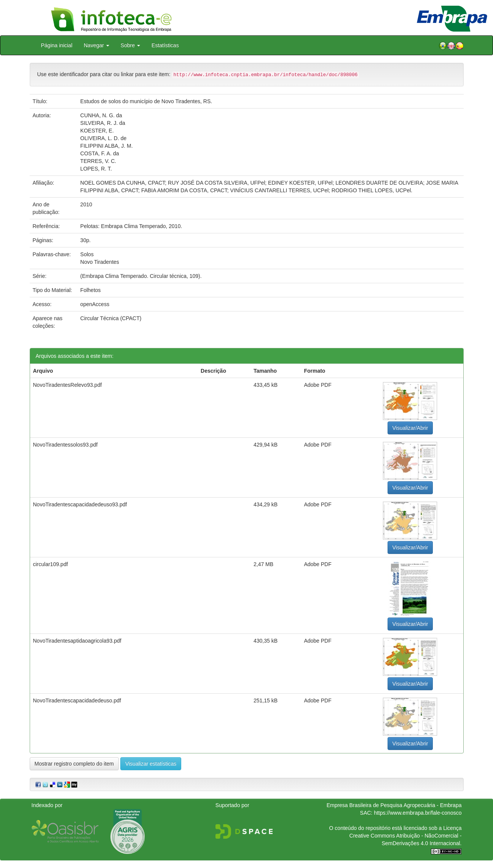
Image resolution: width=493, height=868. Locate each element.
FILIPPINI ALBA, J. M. (107, 146)
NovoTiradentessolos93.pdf (65, 445)
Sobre (130, 45)
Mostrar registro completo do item (74, 764)
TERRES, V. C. (98, 161)
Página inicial (57, 45)
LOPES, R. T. (96, 169)
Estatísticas (165, 45)
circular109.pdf (51, 564)
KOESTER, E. (97, 131)
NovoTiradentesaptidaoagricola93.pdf (77, 641)
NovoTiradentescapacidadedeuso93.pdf (80, 504)
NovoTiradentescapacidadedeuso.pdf (77, 700)
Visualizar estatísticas (151, 764)
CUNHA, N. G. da (101, 115)
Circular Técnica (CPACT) (111, 318)
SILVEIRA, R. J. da (103, 123)
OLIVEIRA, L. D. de (103, 138)
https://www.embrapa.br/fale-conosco (418, 813)
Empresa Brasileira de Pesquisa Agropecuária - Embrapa (394, 805)
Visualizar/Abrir (410, 428)
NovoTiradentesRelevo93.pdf (68, 385)
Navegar (97, 45)
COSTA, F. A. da (100, 153)
